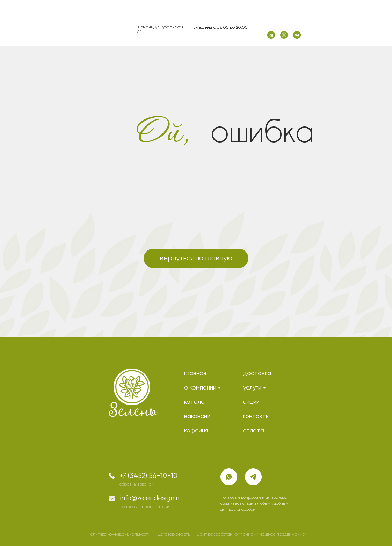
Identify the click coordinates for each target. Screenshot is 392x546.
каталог (196, 402)
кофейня (196, 431)
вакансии (197, 416)
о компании (200, 388)
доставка (257, 373)
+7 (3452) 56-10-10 (148, 476)
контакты (256, 416)
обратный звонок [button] (136, 485)
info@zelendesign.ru (151, 498)
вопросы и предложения (145, 507)
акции (251, 402)
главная (195, 373)
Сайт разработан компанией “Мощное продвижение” (252, 534)
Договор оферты (174, 534)
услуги (252, 388)
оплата (253, 431)
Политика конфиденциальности (119, 534)
